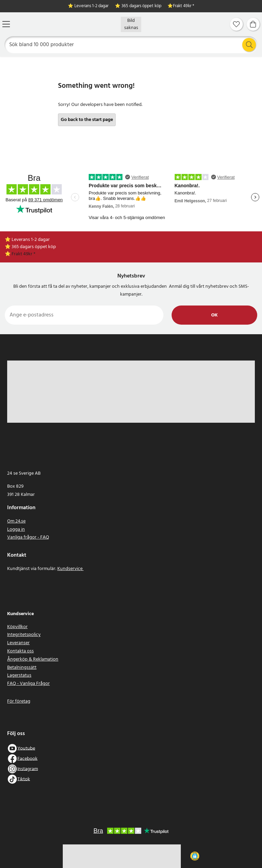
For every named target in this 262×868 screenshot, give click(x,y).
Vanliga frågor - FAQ (28, 537)
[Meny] (6, 24)
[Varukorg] (253, 24)
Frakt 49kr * (184, 6)
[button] (195, 856)
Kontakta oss (20, 651)
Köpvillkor (17, 627)
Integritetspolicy (24, 635)
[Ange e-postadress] (84, 315)
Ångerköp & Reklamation (33, 659)
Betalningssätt (22, 668)
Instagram (28, 769)
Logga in (16, 530)
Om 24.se (16, 521)
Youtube (26, 748)
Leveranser (18, 643)
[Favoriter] (236, 24)
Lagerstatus (19, 675)
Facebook (27, 758)
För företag (19, 701)
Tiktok (24, 779)
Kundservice (70, 569)
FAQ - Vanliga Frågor (28, 684)
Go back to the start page (87, 120)
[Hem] (131, 24)
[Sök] (131, 45)
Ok (214, 315)
